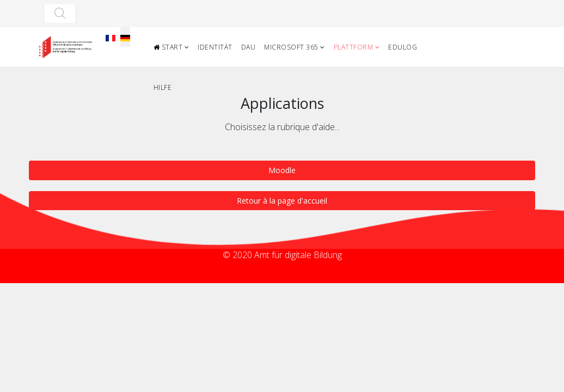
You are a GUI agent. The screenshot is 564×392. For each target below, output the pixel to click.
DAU (249, 47)
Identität (215, 47)
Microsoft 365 (291, 47)
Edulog (403, 47)
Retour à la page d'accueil (282, 201)
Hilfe (163, 87)
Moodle (282, 170)
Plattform (354, 47)
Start (168, 47)
